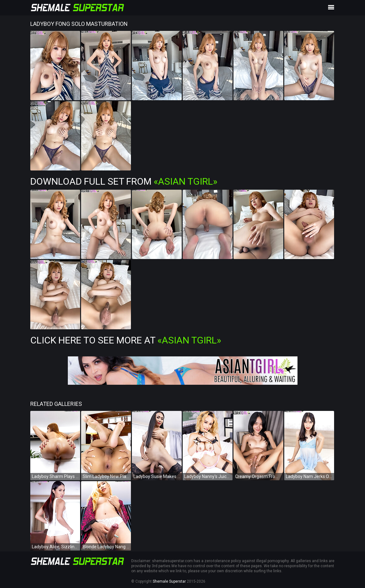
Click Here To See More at (126, 340)
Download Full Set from (124, 181)
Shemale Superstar (169, 581)
